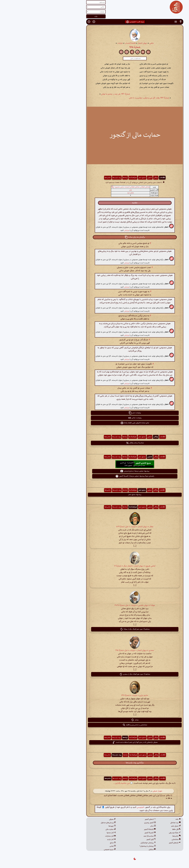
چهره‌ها (72, 826)
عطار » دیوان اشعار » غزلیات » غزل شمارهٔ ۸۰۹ (94, 527)
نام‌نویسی (100, 807)
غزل (90, 190)
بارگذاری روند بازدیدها (94, 763)
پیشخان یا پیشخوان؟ (107, 846)
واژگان (115, 178)
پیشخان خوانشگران (108, 843)
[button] (140, 22)
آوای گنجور (111, 839)
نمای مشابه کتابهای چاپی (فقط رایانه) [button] (94, 423)
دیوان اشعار (102, 43)
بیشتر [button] (95, 720)
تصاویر (109, 178)
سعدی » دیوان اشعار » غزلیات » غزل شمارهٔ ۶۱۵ (95, 650)
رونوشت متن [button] (94, 413)
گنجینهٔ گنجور (110, 833)
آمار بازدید (71, 839)
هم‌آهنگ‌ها (93, 178)
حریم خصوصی (70, 850)
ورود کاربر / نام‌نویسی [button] (95, 22)
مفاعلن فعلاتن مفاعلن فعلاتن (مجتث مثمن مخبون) (92, 187)
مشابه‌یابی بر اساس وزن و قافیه (95, 725)
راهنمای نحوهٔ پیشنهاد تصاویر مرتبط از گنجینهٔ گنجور (95, 476)
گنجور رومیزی (110, 823)
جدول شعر (136, 826)
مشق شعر (102, 178)
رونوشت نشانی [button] (95, 418)
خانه (138, 819)
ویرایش (86, 230)
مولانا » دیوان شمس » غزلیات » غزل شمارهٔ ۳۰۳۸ (94, 605)
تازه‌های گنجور (135, 843)
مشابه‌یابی (136, 839)
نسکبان (112, 850)
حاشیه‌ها (67, 178)
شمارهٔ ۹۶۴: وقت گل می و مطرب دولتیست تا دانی (109, 98)
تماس (72, 846)
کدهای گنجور (110, 819)
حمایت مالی (70, 829)
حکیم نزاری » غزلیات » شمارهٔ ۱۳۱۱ (94, 695)
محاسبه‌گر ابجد (109, 836)
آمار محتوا (71, 833)
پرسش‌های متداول (68, 823)
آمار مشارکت (70, 836)
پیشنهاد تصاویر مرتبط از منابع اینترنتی (94, 471)
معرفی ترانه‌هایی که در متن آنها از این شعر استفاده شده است (95, 742)
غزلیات (80, 43)
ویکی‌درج (90, 193)
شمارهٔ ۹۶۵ (95, 47)
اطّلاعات (122, 178)
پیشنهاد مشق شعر (94, 495)
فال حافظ (136, 829)
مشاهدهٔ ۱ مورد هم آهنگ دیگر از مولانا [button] (94, 629)
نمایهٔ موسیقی (135, 833)
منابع (73, 843)
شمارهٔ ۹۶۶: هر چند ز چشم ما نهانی (75, 94)
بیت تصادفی (135, 823)
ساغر (113, 826)
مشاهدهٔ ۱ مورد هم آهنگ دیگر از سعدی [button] (94, 674)
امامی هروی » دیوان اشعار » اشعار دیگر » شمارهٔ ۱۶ (94, 566)
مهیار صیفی (117, 791)
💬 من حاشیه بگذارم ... (83, 783)
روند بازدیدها (77, 178)
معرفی (72, 819)
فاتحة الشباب (90, 43)
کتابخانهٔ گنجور (110, 829)
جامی (111, 43)
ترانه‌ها (85, 178)
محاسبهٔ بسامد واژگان (95, 443)
